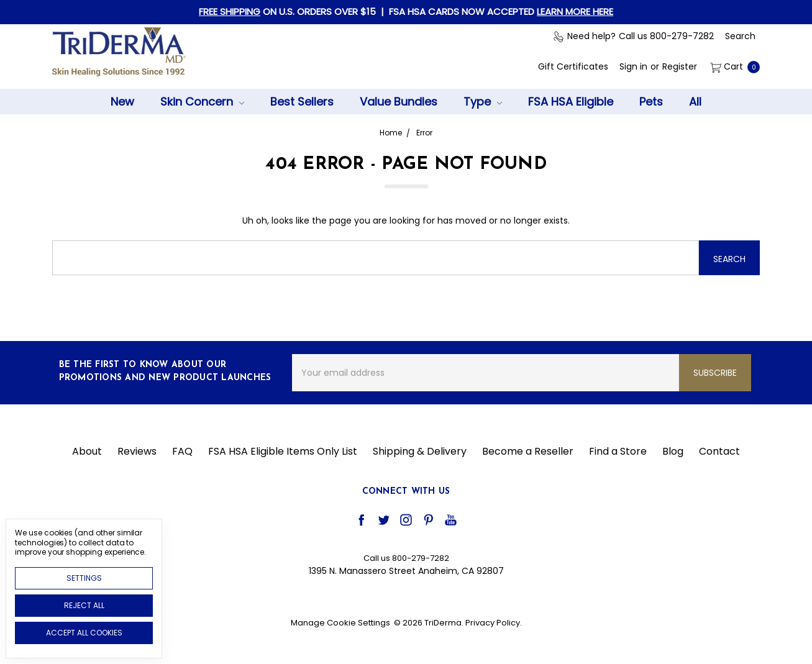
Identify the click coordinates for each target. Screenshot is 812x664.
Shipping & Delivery (420, 451)
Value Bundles (399, 102)
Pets (651, 102)
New (122, 102)
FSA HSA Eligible (571, 102)
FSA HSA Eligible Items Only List (283, 451)
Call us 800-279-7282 (406, 558)
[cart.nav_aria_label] (732, 67)
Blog (673, 451)
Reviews (137, 451)
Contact (719, 451)
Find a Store (618, 451)
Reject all (84, 605)
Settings (84, 578)
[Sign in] (633, 67)
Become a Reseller (528, 451)
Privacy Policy (493, 623)
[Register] (680, 67)
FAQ (182, 451)
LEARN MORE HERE (575, 11)
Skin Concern (202, 102)
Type (483, 102)
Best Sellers (302, 102)
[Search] (740, 36)
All (695, 102)
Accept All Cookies (84, 633)
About (87, 451)
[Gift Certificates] (573, 67)
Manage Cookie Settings (340, 623)
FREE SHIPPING (230, 11)
